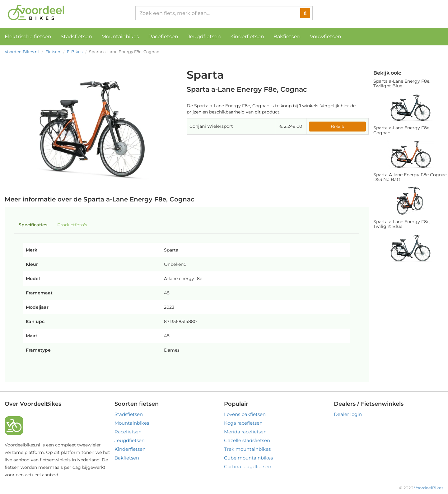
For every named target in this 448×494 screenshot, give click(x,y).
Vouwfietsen (326, 37)
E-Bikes (75, 52)
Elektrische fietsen (28, 37)
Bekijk (337, 127)
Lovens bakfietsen (245, 414)
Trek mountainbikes (247, 449)
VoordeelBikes (429, 488)
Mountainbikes (120, 37)
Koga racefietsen (243, 423)
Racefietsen (163, 37)
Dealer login (348, 414)
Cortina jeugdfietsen (248, 466)
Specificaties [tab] (33, 225)
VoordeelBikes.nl (22, 52)
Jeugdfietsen (204, 37)
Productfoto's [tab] (72, 225)
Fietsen (53, 52)
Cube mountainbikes (248, 458)
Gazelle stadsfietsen (247, 440)
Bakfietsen (287, 37)
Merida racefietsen (245, 432)
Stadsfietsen (76, 37)
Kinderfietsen (247, 37)
